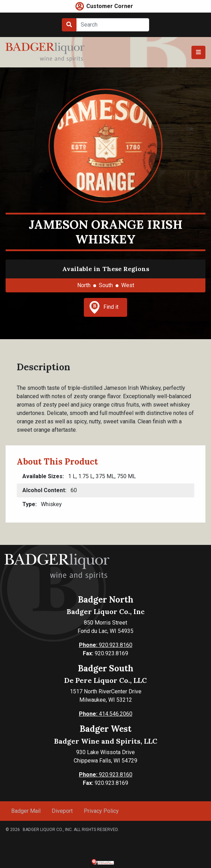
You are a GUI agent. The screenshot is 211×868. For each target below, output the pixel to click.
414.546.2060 (106, 714)
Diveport (62, 811)
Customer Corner (110, 6)
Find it (104, 307)
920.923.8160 (106, 645)
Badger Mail (26, 811)
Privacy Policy (101, 811)
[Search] (113, 25)
